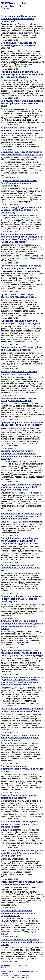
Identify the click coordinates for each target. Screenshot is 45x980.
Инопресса (26, 975)
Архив (17, 971)
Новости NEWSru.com (11, 977)
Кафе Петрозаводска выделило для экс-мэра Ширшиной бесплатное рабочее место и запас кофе (22, 853)
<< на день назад (6, 967)
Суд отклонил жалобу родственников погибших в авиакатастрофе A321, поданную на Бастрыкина (21, 487)
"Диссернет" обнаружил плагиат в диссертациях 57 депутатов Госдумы (21, 322)
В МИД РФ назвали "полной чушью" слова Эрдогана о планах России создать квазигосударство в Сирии (20, 541)
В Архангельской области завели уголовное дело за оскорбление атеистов (19, 45)
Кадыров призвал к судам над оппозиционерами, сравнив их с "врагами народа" (18, 913)
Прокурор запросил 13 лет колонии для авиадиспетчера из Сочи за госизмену (22, 424)
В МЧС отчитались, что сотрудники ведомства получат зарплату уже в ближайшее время (19, 824)
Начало (4, 971)
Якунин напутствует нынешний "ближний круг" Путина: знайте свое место (20, 568)
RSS (34, 971)
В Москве (16, 975)
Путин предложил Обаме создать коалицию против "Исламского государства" (19, 19)
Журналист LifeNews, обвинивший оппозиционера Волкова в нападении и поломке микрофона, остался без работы (22, 625)
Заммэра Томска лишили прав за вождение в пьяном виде (18, 797)
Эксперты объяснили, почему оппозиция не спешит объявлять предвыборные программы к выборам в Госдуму (22, 455)
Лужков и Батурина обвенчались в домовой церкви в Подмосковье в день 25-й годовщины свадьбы (22, 74)
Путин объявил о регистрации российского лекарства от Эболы (18, 296)
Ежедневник (26, 971)
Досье (11, 971)
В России (5, 8)
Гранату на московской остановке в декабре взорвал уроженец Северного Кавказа (21, 942)
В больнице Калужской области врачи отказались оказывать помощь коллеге (22, 153)
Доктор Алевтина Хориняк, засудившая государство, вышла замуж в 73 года (22, 710)
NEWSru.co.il (6, 975)
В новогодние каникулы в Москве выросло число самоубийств (19, 373)
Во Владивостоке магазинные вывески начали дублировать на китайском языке (22, 103)
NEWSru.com (10, 3)
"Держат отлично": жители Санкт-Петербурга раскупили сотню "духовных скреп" (19, 183)
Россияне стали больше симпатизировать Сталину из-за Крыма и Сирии (22, 769)
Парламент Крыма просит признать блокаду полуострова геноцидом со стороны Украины (20, 738)
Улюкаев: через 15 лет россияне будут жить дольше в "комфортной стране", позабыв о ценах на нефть (21, 516)
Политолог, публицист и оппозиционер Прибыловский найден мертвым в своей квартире (21, 599)
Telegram (5, 973)
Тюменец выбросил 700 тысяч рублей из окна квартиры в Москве (21, 349)
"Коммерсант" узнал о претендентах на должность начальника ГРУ (22, 883)
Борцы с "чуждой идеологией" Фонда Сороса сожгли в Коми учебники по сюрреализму (21, 210)
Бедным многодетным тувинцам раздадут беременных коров (18, 399)
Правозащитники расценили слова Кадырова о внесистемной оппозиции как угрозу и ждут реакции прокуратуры (22, 653)
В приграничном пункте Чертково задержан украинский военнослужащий (22, 129)
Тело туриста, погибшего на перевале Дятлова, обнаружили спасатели (21, 267)
